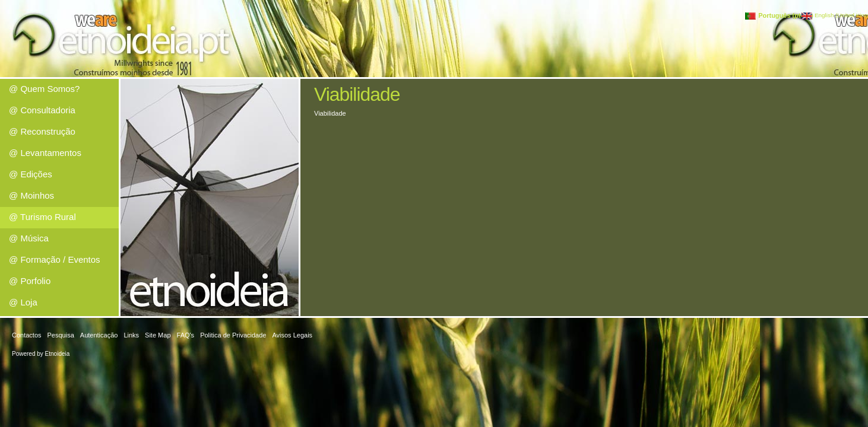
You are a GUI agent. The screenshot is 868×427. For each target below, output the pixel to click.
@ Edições (31, 174)
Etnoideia (58, 354)
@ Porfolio (30, 281)
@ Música (29, 238)
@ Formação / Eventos (55, 259)
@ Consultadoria (42, 110)
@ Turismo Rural (42, 217)
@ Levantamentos (45, 153)
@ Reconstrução (42, 131)
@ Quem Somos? (44, 89)
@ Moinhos (31, 195)
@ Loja (23, 302)
